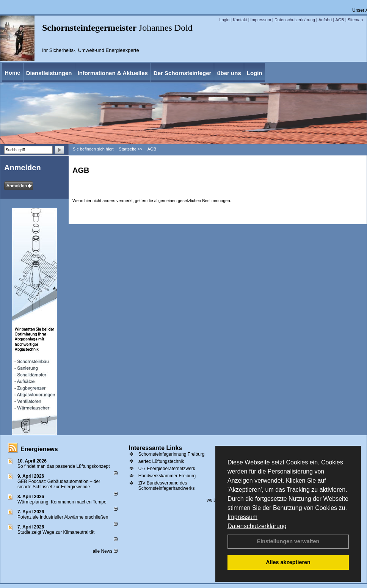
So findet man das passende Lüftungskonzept (64, 466)
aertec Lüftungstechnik (161, 461)
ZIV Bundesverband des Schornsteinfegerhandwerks (167, 486)
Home (13, 73)
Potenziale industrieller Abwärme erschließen (63, 517)
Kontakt (240, 20)
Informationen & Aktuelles (113, 73)
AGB (340, 20)
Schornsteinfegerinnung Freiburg (172, 454)
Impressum (242, 517)
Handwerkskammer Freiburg (167, 476)
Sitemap (355, 20)
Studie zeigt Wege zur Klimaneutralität (56, 532)
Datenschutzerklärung (257, 526)
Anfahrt (325, 20)
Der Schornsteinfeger (183, 73)
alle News (105, 551)
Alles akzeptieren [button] (288, 562)
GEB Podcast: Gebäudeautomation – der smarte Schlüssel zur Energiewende (59, 484)
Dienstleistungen (49, 73)
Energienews (39, 449)
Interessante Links (156, 448)
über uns (229, 73)
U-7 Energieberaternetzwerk (167, 469)
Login (224, 20)
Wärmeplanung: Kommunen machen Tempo (62, 502)
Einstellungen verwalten (288, 541)
